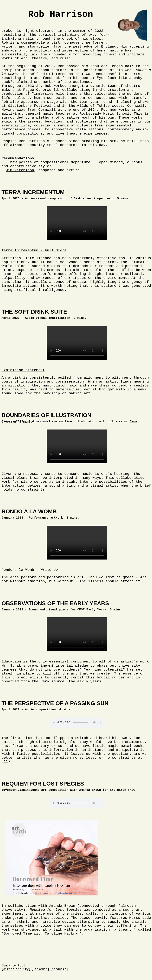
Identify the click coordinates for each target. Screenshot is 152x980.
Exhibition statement (23, 370)
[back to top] (13, 966)
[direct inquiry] (16, 969)
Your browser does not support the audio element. (77, 723)
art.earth (118, 790)
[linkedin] (40, 969)
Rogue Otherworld (40, 90)
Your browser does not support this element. (77, 223)
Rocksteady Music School (104, 114)
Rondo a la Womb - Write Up (30, 570)
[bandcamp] (59, 969)
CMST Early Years (92, 610)
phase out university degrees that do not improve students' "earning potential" (71, 668)
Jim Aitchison (20, 170)
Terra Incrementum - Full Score (34, 250)
